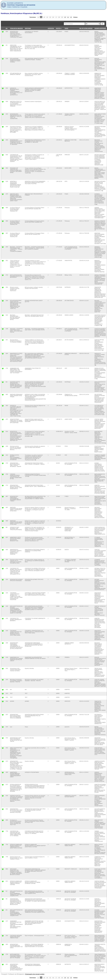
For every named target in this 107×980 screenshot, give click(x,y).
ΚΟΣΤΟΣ (58, 28)
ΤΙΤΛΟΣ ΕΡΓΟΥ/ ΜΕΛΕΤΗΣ (16, 28)
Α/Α (7, 28)
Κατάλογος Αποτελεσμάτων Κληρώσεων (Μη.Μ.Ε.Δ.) (21, 13)
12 (71, 17)
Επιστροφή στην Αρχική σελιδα (35, 974)
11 (68, 17)
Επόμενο (75, 17)
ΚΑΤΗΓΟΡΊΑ (51, 28)
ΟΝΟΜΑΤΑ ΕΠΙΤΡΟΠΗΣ (100, 28)
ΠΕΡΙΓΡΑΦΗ (28, 28)
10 (65, 17)
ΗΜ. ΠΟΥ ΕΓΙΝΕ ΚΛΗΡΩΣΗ (86, 28)
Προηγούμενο (33, 17)
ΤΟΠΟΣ (66, 28)
